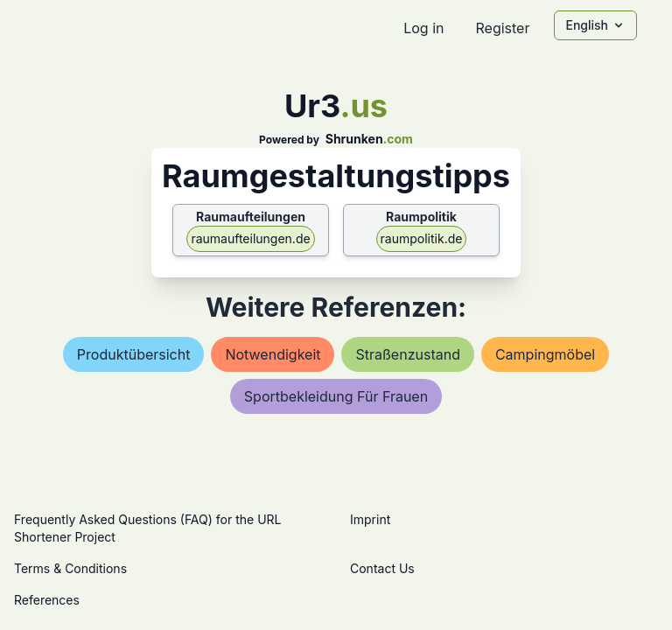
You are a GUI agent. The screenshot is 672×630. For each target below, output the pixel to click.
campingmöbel (545, 354)
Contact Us (382, 568)
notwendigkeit (273, 354)
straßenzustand (407, 354)
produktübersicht (134, 354)
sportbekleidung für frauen (336, 396)
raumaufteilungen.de (250, 238)
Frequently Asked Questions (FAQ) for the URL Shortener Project (147, 528)
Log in (423, 28)
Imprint (370, 519)
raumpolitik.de (422, 238)
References (47, 600)
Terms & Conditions (70, 568)
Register (502, 28)
